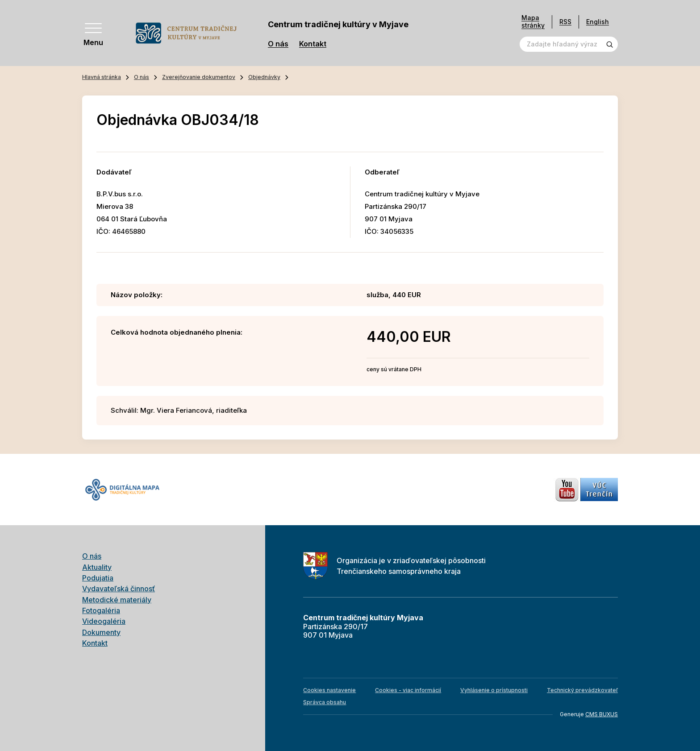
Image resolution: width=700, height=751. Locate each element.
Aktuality (97, 567)
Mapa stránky (533, 22)
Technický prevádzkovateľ (582, 690)
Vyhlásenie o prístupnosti (494, 690)
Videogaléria (104, 621)
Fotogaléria (101, 610)
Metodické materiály (117, 600)
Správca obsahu (325, 702)
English (598, 22)
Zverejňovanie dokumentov (199, 77)
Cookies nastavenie (329, 690)
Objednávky (264, 77)
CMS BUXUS (602, 714)
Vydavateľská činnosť (119, 589)
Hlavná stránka (102, 77)
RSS (565, 22)
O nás (278, 44)
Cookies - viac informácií (408, 690)
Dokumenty (101, 632)
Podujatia (98, 578)
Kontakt (313, 44)
